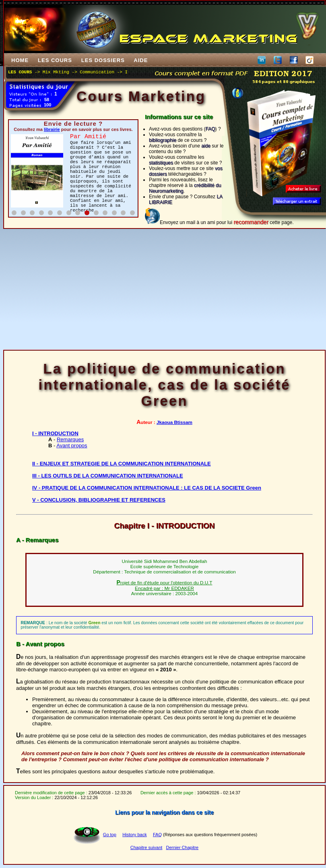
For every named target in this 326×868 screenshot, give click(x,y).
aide (206, 146)
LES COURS (55, 60)
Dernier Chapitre (182, 847)
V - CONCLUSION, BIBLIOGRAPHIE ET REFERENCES (99, 500)
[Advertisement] (164, 289)
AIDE (141, 60)
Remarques (70, 439)
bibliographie (163, 140)
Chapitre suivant (146, 847)
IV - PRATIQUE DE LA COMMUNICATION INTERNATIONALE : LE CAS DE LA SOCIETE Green (147, 488)
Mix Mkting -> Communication (78, 72)
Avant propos (72, 445)
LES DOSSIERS (103, 60)
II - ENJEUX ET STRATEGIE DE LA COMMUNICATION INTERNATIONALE (122, 464)
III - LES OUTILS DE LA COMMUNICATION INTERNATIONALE (108, 476)
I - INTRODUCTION (55, 433)
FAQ (210, 129)
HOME (20, 60)
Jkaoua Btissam (174, 422)
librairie (52, 129)
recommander (251, 222)
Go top (110, 835)
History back (135, 835)
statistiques (161, 163)
